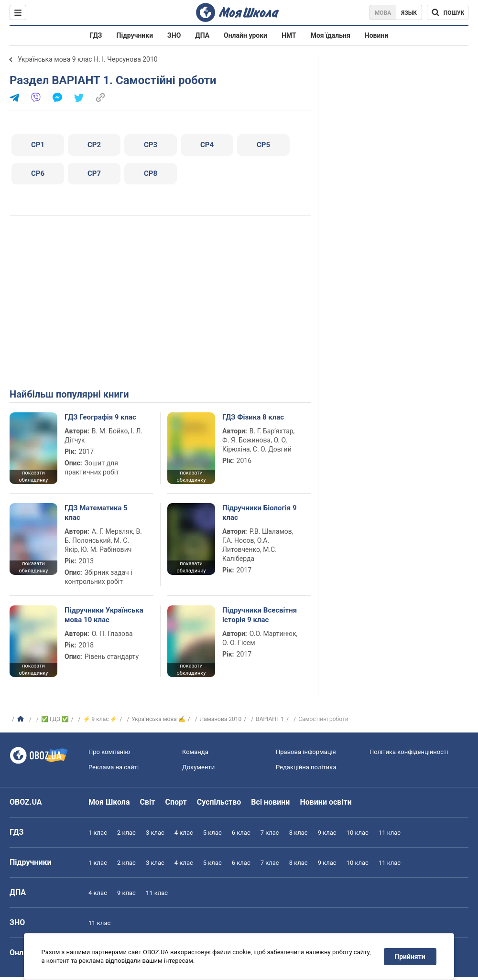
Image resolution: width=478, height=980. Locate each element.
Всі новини (270, 802)
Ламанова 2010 (221, 719)
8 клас (299, 833)
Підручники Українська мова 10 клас (104, 615)
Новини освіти (326, 802)
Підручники (135, 35)
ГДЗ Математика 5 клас (96, 513)
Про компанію (109, 752)
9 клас (327, 833)
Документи (198, 767)
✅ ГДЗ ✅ (55, 719)
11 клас (390, 833)
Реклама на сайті (114, 767)
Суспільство (219, 802)
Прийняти (410, 957)
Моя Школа (109, 802)
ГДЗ (96, 35)
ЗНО (174, 35)
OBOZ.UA (26, 802)
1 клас (98, 833)
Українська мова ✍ (158, 719)
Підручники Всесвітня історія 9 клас (260, 615)
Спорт (176, 802)
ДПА (202, 35)
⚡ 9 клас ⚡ (100, 719)
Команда (195, 752)
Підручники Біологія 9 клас (260, 513)
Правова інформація (306, 752)
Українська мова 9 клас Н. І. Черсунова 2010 (88, 59)
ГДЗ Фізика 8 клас (253, 417)
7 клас (270, 833)
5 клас (212, 833)
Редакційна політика (306, 767)
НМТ (289, 35)
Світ (148, 802)
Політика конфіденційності (409, 752)
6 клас (241, 833)
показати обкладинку (33, 476)
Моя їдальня (331, 35)
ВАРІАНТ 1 (270, 719)
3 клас (155, 833)
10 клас (358, 833)
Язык (409, 13)
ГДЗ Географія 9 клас (100, 417)
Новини (376, 35)
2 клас (126, 833)
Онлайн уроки (245, 35)
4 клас (184, 833)
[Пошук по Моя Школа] (448, 12)
